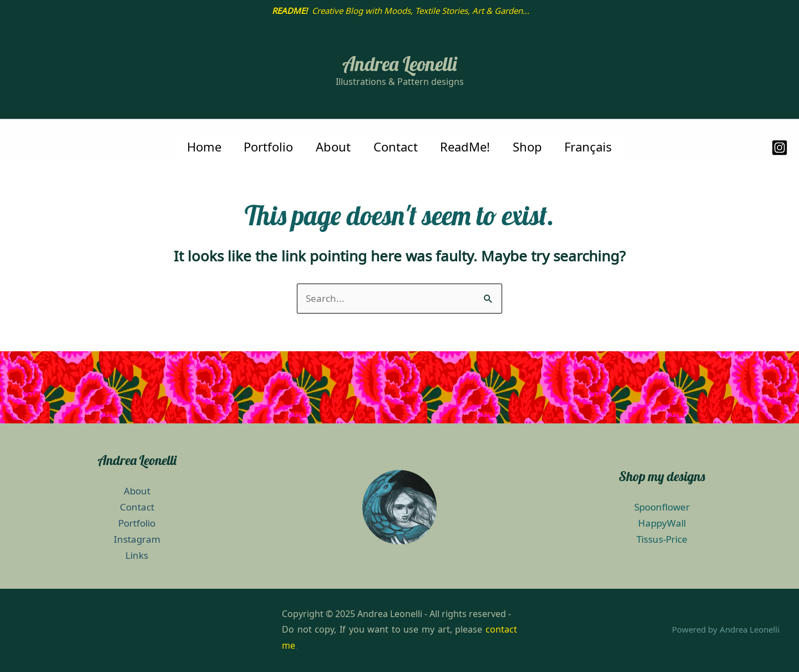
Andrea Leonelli (399, 64)
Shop (531, 147)
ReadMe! (467, 147)
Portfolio (265, 147)
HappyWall (662, 523)
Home (199, 147)
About (332, 147)
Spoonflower (662, 507)
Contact (396, 147)
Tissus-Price (662, 539)
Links (137, 555)
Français (594, 147)
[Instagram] (780, 148)
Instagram (137, 539)
